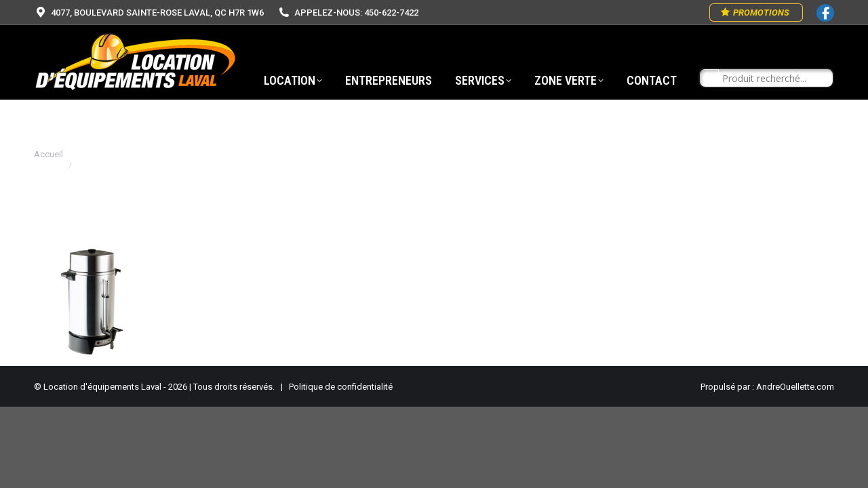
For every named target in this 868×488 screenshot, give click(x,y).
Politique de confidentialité (341, 387)
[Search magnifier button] (709, 79)
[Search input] (772, 79)
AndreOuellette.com (795, 387)
